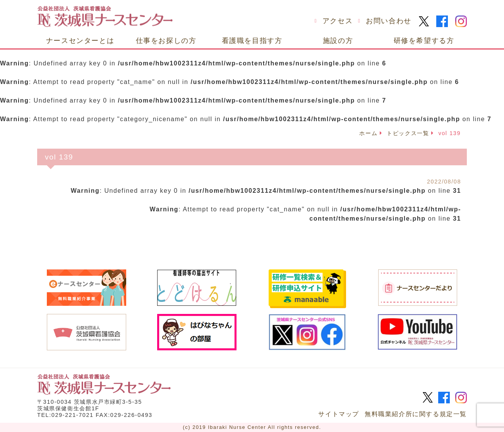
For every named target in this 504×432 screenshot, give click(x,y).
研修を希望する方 (424, 40)
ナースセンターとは (80, 40)
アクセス (338, 21)
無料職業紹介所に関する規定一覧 (416, 414)
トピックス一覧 (408, 133)
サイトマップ (339, 414)
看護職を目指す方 (252, 40)
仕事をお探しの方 (166, 40)
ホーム (368, 133)
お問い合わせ (389, 21)
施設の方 (338, 40)
